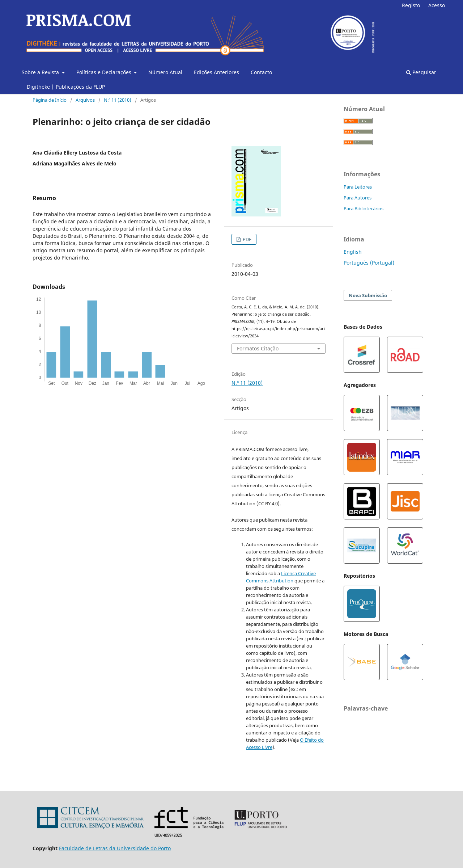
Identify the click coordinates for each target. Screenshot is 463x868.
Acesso (437, 5)
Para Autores (358, 198)
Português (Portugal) (369, 263)
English (353, 252)
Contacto (261, 72)
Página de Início (50, 100)
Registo (411, 5)
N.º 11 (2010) (118, 100)
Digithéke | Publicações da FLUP (66, 87)
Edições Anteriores (216, 72)
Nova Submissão (368, 295)
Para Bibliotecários (364, 208)
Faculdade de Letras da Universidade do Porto (115, 848)
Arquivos (85, 100)
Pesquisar (421, 72)
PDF (247, 239)
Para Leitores (358, 187)
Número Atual (165, 72)
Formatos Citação (258, 348)
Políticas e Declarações (105, 72)
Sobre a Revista (41, 72)
